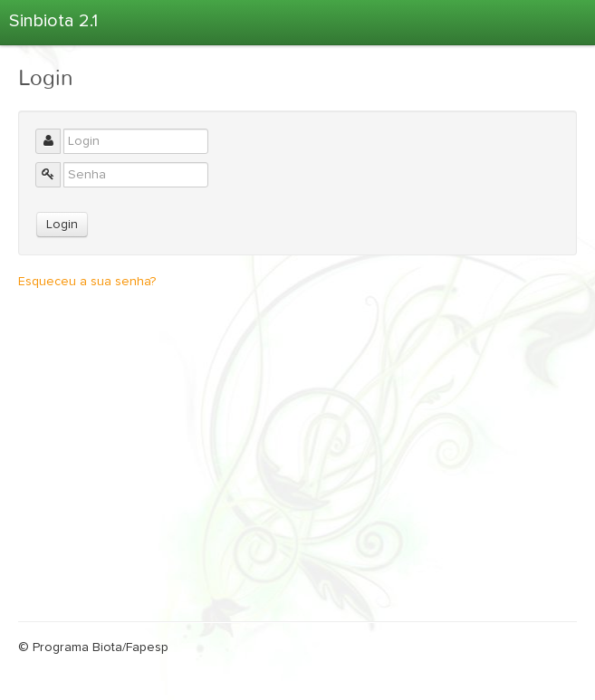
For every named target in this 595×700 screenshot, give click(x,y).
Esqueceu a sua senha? (87, 282)
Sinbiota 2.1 (53, 21)
